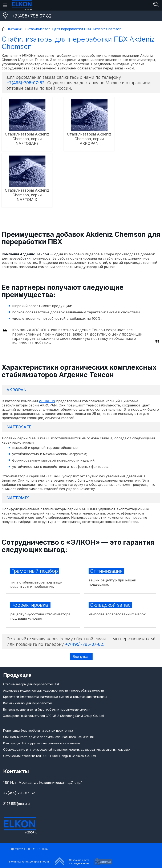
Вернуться (81, 657)
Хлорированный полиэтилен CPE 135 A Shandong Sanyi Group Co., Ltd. (54, 716)
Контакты (16, 771)
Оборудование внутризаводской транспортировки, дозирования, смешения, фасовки (67, 750)
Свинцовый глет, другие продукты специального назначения (48, 737)
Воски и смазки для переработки (28, 703)
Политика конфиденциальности (29, 862)
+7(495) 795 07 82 (32, 16)
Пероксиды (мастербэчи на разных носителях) (38, 731)
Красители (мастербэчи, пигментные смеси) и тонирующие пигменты (55, 697)
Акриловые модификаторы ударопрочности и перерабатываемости (54, 690)
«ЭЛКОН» (47, 401)
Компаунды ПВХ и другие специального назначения (41, 743)
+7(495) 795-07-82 (19, 793)
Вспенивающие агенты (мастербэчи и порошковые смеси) (46, 709)
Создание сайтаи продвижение (79, 862)
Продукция (17, 675)
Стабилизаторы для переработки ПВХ (32, 684)
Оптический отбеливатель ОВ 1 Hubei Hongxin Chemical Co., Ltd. (50, 756)
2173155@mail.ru (16, 804)
